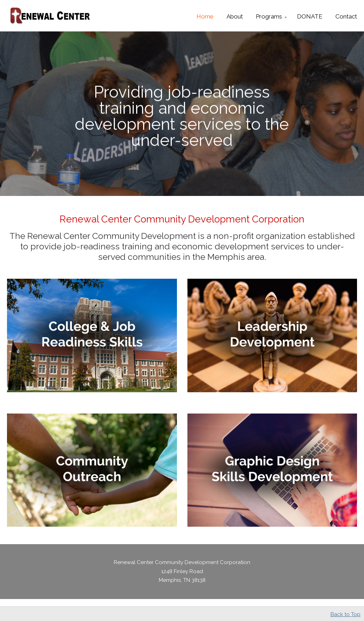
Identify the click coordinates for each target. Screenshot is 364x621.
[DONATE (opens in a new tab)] (310, 16)
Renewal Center (51, 16)
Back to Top (346, 614)
